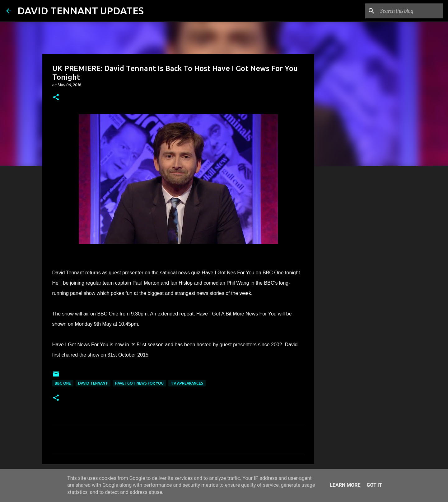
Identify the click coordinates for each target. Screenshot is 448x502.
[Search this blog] (410, 11)
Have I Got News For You (139, 383)
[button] (56, 98)
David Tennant (93, 383)
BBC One (63, 383)
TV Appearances (187, 383)
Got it (374, 485)
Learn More (345, 485)
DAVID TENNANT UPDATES (81, 11)
